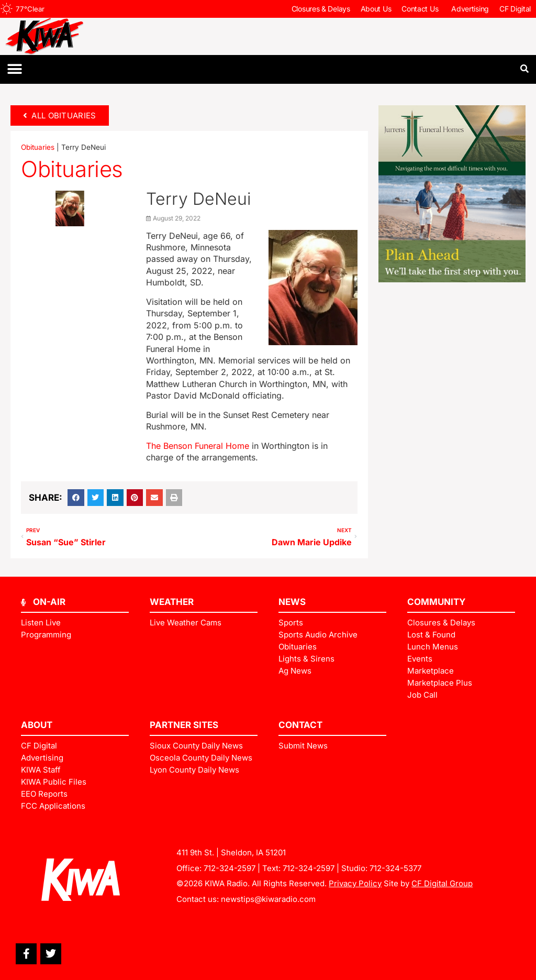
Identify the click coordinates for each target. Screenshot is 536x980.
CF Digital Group (442, 883)
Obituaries (38, 147)
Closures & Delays (321, 9)
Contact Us (421, 9)
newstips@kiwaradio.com (268, 899)
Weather (172, 602)
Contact (300, 725)
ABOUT (37, 725)
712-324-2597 (230, 868)
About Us (376, 9)
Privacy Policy (355, 883)
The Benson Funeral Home (198, 446)
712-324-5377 (395, 868)
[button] (14, 69)
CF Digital (515, 9)
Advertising (470, 9)
